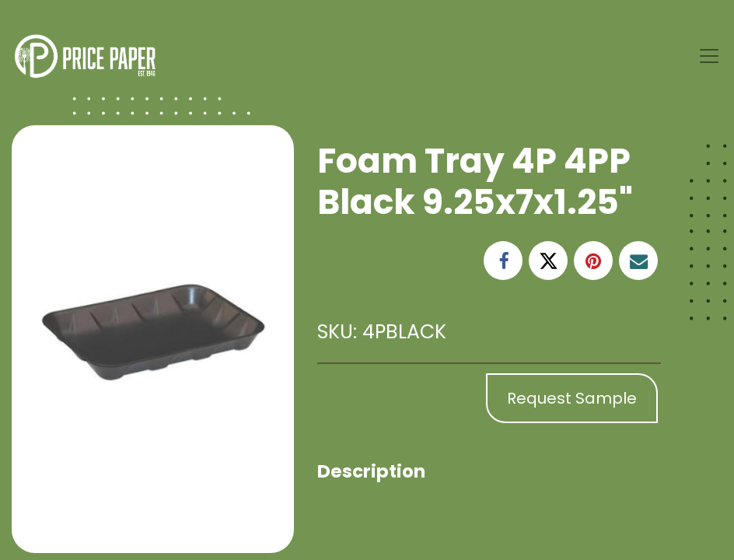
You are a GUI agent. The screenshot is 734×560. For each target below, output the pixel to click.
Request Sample (572, 398)
